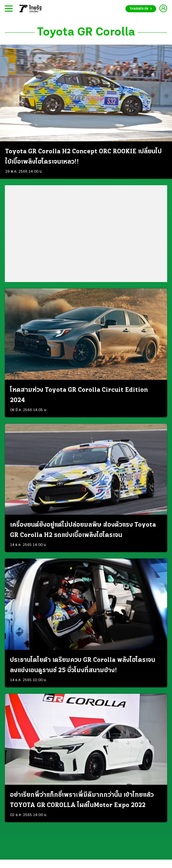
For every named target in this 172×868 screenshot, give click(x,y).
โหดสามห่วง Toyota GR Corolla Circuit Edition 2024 (79, 395)
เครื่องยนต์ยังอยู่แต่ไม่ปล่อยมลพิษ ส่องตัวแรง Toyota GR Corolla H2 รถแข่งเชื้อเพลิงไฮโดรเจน (83, 530)
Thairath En (141, 9)
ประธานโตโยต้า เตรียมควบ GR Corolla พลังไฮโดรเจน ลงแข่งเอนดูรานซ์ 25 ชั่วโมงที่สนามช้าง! (83, 665)
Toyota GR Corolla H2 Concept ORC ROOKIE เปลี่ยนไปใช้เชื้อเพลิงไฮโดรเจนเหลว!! (83, 157)
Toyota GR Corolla (86, 32)
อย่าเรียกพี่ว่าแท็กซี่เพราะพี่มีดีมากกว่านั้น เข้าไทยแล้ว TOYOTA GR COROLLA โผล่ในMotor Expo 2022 (82, 800)
